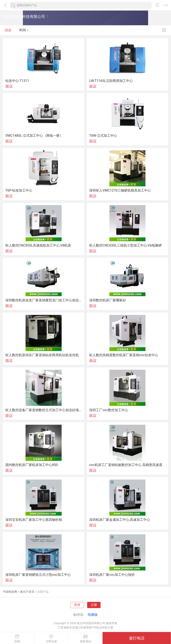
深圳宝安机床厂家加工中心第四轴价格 (34, 520)
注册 (94, 605)
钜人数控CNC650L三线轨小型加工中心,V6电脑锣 (125, 245)
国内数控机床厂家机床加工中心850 (32, 465)
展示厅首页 (27, 592)
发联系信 (86, 639)
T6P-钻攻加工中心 (19, 190)
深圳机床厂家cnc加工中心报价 (112, 575)
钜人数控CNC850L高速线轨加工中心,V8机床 (38, 245)
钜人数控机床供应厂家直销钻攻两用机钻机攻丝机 (42, 355)
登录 (77, 605)
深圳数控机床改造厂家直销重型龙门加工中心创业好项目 (44, 300)
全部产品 (43, 592)
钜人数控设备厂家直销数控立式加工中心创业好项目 (44, 410)
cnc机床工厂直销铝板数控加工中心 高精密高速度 (126, 465)
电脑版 (93, 615)
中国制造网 (10, 592)
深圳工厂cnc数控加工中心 (109, 410)
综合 (8, 30)
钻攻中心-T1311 (17, 81)
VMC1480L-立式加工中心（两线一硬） (34, 136)
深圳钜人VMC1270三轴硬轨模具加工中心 (120, 190)
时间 (24, 30)
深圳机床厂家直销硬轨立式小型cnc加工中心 (38, 575)
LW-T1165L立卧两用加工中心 (111, 81)
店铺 (17, 639)
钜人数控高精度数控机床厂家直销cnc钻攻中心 (124, 355)
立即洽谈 (51, 639)
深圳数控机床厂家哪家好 (108, 300)
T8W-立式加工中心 (103, 136)
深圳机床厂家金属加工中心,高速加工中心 (120, 520)
